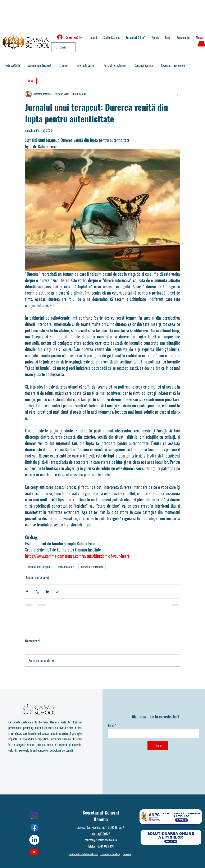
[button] (201, 42)
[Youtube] (34, 852)
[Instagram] (34, 816)
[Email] (152, 733)
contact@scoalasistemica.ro (101, 840)
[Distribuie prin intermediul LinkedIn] (48, 592)
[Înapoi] (31, 81)
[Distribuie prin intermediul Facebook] (27, 592)
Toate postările (12, 65)
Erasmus (64, 65)
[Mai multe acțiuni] (177, 94)
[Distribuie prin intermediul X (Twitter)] (37, 592)
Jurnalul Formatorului (115, 65)
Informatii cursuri (86, 65)
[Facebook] (34, 828)
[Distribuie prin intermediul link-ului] (58, 592)
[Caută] (63, 47)
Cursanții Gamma (144, 65)
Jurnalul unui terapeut (40, 65)
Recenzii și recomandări (174, 65)
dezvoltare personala (92, 567)
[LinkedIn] (34, 840)
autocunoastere (66, 567)
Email (112, 725)
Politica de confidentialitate (83, 854)
